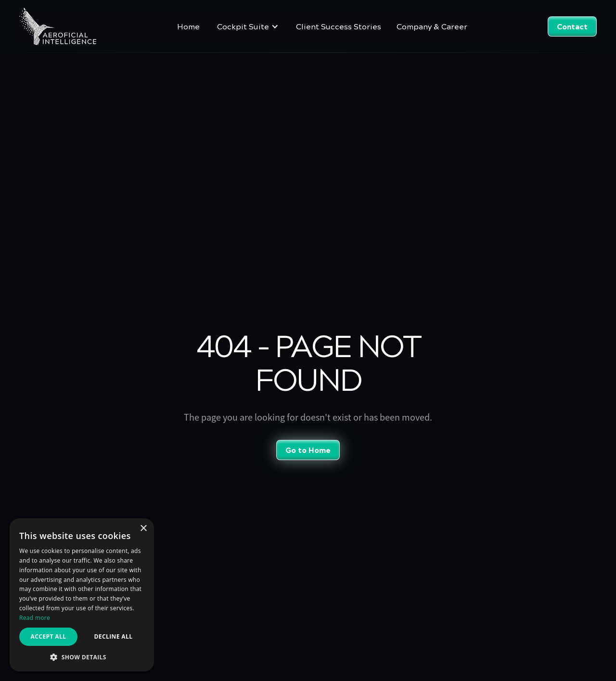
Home (188, 26)
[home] (58, 26)
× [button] (143, 529)
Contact (572, 26)
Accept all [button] (49, 636)
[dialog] (82, 595)
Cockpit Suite (243, 26)
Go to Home (308, 450)
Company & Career (432, 26)
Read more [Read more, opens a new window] (35, 618)
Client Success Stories (339, 26)
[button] (248, 26)
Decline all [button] (114, 636)
